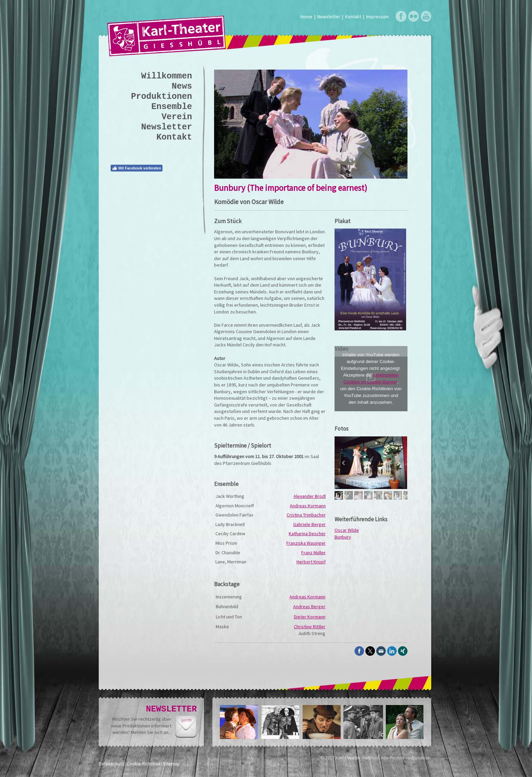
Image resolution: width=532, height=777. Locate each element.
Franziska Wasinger (306, 543)
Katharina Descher (307, 534)
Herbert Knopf (311, 562)
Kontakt (353, 17)
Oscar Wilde (347, 530)
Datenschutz (111, 764)
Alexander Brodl (310, 496)
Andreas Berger (309, 607)
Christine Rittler (310, 627)
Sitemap (171, 764)
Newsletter (329, 17)
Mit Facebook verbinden (137, 168)
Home (306, 17)
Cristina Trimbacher (306, 515)
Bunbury (343, 537)
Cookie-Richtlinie (144, 764)
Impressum (377, 17)
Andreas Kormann (308, 506)
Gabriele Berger (309, 524)
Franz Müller (313, 553)
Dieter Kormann (310, 617)
